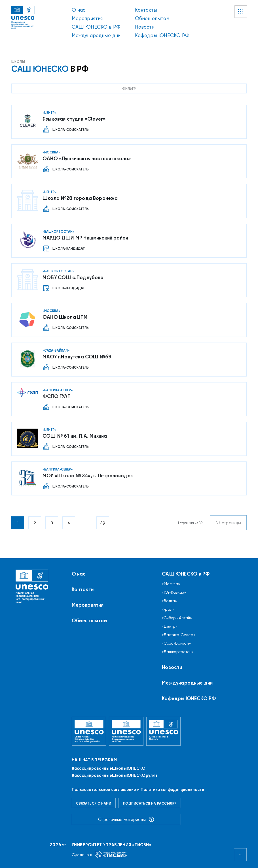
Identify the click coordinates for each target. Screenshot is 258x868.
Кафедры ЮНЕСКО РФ (162, 35)
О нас (79, 10)
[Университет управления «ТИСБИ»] (111, 855)
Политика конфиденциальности (172, 789)
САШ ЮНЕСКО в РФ (96, 27)
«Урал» (168, 609)
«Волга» (169, 601)
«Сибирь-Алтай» (177, 618)
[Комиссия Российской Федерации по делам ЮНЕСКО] (126, 731)
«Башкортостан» (178, 652)
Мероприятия (87, 18)
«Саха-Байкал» (176, 643)
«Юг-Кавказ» (174, 592)
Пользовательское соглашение (104, 789)
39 (103, 523)
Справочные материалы (126, 819)
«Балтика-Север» (179, 635)
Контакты (146, 10)
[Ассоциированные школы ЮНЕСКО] (164, 731)
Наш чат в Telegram (94, 760)
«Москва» (171, 584)
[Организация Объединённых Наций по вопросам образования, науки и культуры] (89, 731)
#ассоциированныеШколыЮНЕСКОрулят (115, 775)
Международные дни (96, 35)
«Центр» (170, 626)
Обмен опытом (152, 18)
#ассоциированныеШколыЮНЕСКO (109, 768)
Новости (145, 27)
